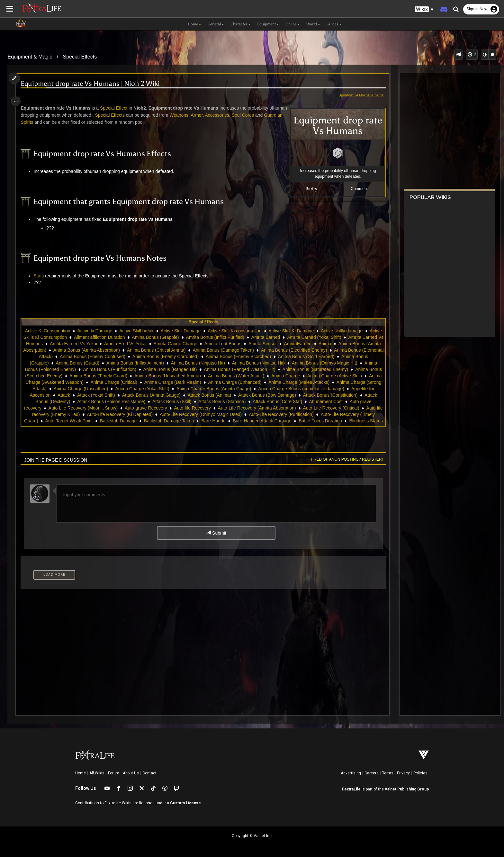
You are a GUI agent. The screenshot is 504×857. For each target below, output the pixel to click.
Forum (114, 773)
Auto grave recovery (242, 408)
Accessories (239, 115)
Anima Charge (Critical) (292, 382)
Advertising (351, 773)
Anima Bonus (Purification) (251, 369)
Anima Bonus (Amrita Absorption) (218, 350)
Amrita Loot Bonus (309, 344)
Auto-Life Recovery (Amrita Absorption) (144, 414)
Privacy (403, 773)
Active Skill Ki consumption (252, 331)
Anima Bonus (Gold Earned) (100, 363)
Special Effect (117, 108)
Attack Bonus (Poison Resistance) (320, 401)
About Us (131, 773)
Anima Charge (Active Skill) (155, 382)
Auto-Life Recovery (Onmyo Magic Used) (102, 421)
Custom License (185, 803)
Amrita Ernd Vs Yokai (212, 344)
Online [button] (293, 24)
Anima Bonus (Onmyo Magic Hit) (113, 369)
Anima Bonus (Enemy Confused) (232, 356)
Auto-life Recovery (79, 414)
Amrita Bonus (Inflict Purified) (260, 337)
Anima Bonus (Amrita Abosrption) (144, 350)
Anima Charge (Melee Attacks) (139, 389)
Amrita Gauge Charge (262, 344)
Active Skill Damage (199, 331)
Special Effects (80, 57)
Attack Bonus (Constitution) (197, 401)
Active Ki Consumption (65, 331)
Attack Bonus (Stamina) (94, 408)
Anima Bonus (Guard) (211, 363)
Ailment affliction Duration (144, 337)
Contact (149, 773)
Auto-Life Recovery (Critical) (218, 414)
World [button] (313, 24)
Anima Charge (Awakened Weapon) (226, 382)
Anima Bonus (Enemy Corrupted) (305, 356)
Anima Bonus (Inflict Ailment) (269, 363)
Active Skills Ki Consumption (83, 337)
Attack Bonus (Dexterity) (255, 401)
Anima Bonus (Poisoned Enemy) (185, 369)
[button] (424, 9)
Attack (262, 395)
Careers (372, 773)
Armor (219, 115)
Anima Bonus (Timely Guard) (254, 376)
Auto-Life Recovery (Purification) (183, 421)
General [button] (216, 24)
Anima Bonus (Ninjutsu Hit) (331, 363)
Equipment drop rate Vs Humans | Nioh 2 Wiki (94, 84)
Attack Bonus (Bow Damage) (133, 401)
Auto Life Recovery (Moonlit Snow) (304, 408)
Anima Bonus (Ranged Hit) (312, 369)
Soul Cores (265, 115)
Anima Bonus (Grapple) (159, 363)
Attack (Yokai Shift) (294, 395)
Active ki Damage (113, 331)
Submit (216, 533)
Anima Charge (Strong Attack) (207, 389)
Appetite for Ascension (226, 395)
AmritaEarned (70, 350)
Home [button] (194, 24)
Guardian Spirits (49, 122)
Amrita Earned (311, 337)
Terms (388, 773)
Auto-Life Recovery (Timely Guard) (256, 421)
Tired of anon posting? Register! (342, 459)
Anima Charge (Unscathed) (271, 389)
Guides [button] (334, 24)
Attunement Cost (198, 408)
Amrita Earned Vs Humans (103, 344)
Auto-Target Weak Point (322, 421)
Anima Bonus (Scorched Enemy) (186, 376)
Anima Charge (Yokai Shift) (332, 389)
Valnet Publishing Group (407, 789)
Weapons (201, 115)
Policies (420, 773)
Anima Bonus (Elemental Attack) (160, 356)
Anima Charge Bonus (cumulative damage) (154, 395)
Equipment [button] (268, 24)
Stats (42, 276)
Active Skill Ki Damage (309, 331)
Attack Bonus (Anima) (76, 401)
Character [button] (241, 24)
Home (81, 773)
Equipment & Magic (30, 57)
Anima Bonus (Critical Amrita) (288, 350)
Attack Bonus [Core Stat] (150, 408)
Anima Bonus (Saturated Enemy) (113, 376)
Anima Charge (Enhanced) (75, 389)
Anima (98, 350)
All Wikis (97, 773)
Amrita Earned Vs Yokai (160, 344)
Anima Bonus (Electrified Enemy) (88, 356)
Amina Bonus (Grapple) (200, 337)
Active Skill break (154, 331)
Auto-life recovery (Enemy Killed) (286, 414)
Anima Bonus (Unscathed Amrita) (324, 376)
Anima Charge (106, 382)
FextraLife (351, 789)
